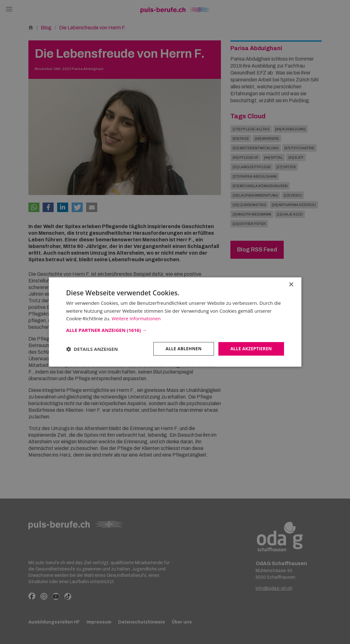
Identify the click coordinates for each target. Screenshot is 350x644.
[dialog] (175, 322)
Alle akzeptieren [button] (250, 349)
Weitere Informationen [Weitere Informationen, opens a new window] (137, 318)
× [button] (291, 284)
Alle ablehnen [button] (181, 349)
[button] (175, 330)
